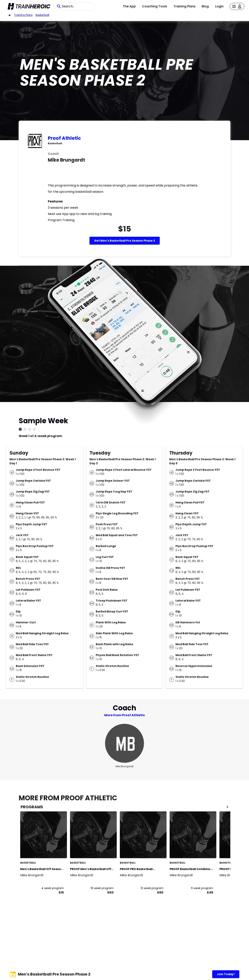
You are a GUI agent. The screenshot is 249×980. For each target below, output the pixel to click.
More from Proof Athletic (125, 715)
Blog (205, 6)
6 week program (202, 888)
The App (129, 6)
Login (219, 6)
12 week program (152, 888)
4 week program (53, 888)
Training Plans (185, 6)
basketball (42, 15)
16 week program (102, 888)
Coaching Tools (155, 6)
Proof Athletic (64, 138)
